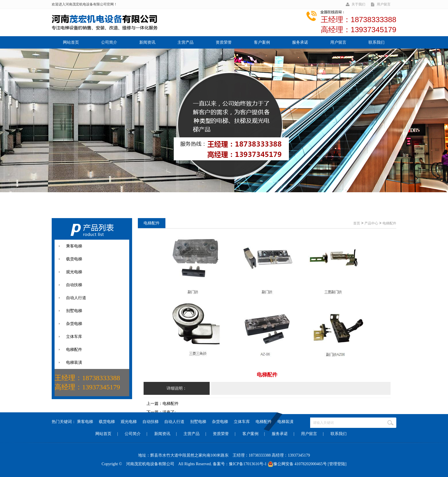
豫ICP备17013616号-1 (248, 464)
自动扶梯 (150, 422)
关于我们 (358, 4)
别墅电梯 (198, 422)
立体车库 (242, 422)
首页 (357, 223)
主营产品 (186, 42)
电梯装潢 (285, 422)
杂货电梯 (220, 422)
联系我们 (376, 42)
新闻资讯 (147, 42)
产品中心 (371, 223)
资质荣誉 (224, 42)
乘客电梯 (85, 422)
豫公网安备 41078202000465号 (297, 464)
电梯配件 (264, 422)
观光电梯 (129, 422)
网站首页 (71, 42)
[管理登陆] (337, 464)
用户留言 (384, 4)
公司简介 (109, 42)
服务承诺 (300, 42)
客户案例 (262, 42)
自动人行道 (174, 422)
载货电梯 (107, 422)
